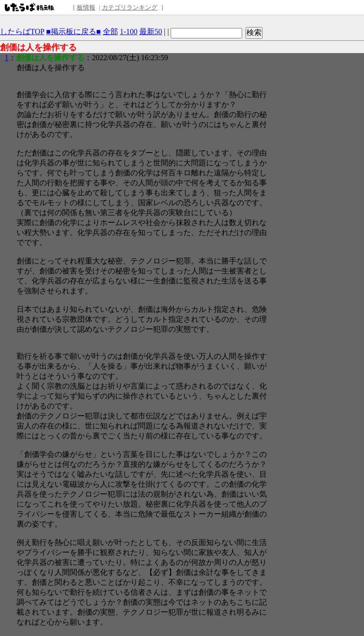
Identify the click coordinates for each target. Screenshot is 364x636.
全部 (110, 32)
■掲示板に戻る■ (73, 32)
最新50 (151, 32)
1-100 (129, 32)
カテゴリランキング (130, 7)
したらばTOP (22, 32)
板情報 (86, 7)
